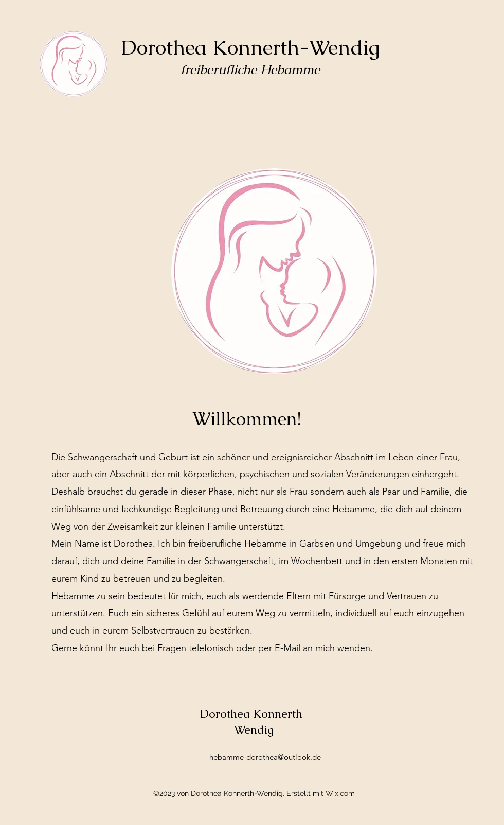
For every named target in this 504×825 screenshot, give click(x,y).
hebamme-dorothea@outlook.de (265, 757)
